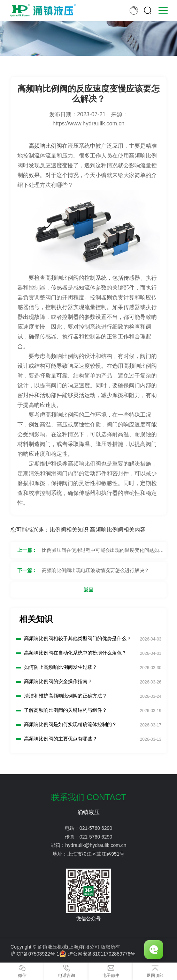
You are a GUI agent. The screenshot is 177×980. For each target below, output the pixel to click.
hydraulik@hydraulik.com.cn (96, 845)
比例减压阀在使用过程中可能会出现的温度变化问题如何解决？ (103, 553)
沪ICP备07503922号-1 (35, 954)
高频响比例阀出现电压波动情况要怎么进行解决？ (95, 570)
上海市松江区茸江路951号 (96, 854)
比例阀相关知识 (69, 530)
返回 (88, 590)
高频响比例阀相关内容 (118, 530)
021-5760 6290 (96, 828)
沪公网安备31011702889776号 (97, 954)
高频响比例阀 (45, 146)
